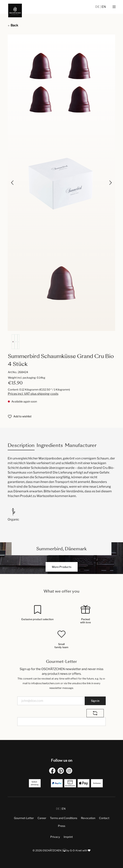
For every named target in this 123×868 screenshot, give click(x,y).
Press (62, 826)
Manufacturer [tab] (81, 445)
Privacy (55, 837)
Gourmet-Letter (24, 818)
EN (104, 7)
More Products (62, 567)
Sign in (95, 701)
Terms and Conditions (64, 818)
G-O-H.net (76, 850)
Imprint (68, 837)
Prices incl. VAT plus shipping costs (33, 394)
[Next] (110, 183)
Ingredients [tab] (50, 445)
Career (42, 818)
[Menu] (114, 7)
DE (98, 7)
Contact (104, 818)
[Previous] (13, 183)
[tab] (21, 445)
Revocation (88, 818)
